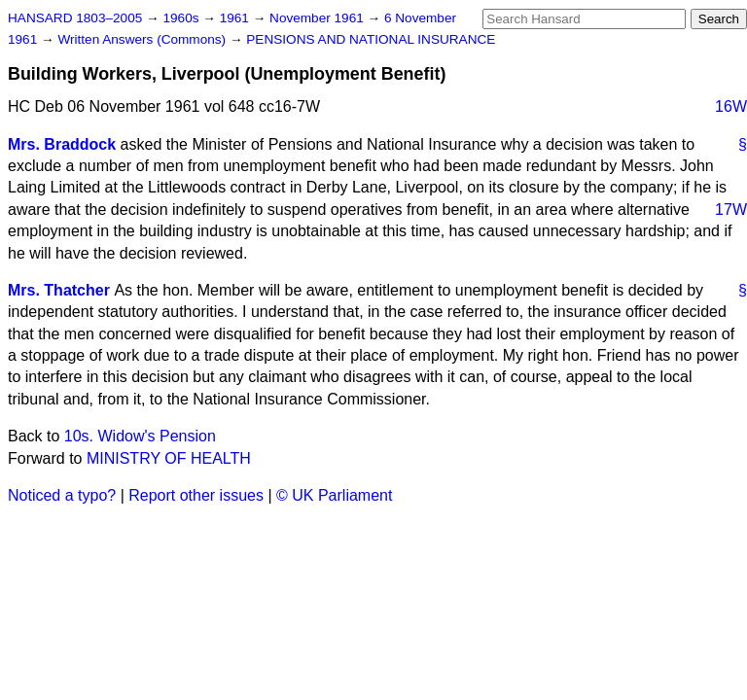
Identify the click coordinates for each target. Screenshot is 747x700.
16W (731, 106)
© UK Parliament (334, 495)
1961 (236, 18)
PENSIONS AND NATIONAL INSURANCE (371, 39)
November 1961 (319, 18)
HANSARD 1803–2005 (75, 18)
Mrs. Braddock (62, 144)
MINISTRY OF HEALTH (169, 458)
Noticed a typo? (62, 495)
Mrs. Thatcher (59, 290)
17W (731, 210)
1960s (182, 18)
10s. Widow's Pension (140, 436)
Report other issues (196, 495)
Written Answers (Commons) (143, 39)
